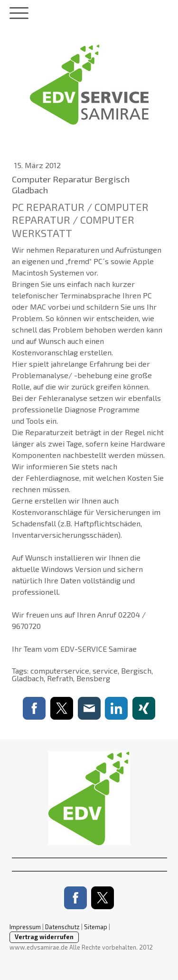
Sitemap (96, 927)
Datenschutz (62, 927)
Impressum (25, 927)
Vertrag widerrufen (44, 937)
